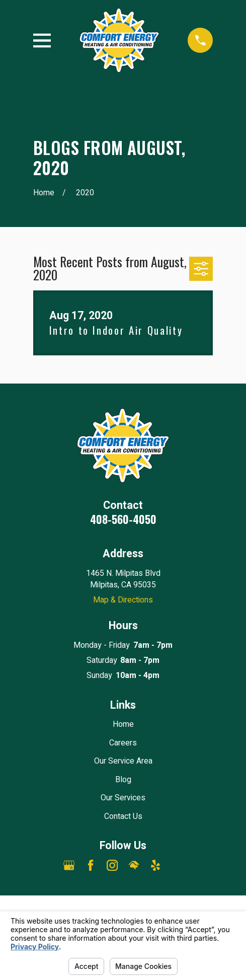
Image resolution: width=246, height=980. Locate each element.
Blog (123, 780)
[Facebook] (91, 865)
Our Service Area (123, 761)
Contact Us (123, 816)
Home (123, 724)
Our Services (123, 798)
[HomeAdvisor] (134, 865)
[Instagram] (112, 865)
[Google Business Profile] (69, 865)
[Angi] (177, 865)
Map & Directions (123, 600)
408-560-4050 (123, 519)
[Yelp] (155, 865)
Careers (123, 743)
